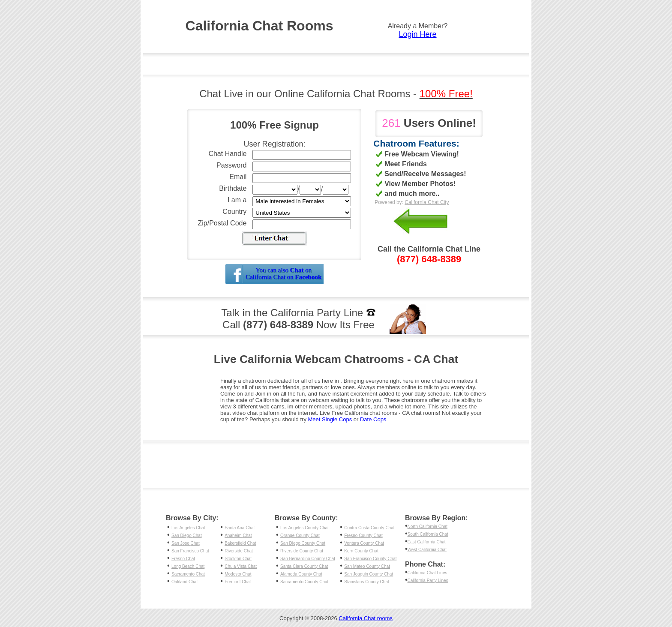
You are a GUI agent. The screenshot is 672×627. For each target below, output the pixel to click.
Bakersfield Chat (240, 543)
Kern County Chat (361, 551)
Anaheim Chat (238, 535)
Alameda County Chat (301, 574)
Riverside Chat (239, 551)
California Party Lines (428, 580)
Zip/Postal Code (222, 223)
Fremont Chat (238, 582)
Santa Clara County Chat (304, 566)
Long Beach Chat (188, 566)
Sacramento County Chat (304, 582)
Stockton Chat (238, 559)
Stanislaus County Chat (367, 582)
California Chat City (427, 202)
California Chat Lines (427, 573)
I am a (237, 200)
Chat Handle (227, 154)
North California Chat (427, 526)
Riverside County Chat (302, 551)
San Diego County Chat (303, 543)
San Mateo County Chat (367, 566)
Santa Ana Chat (240, 528)
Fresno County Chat (363, 535)
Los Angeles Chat (188, 528)
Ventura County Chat (364, 543)
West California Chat (427, 550)
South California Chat (428, 534)
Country (234, 211)
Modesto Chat (238, 574)
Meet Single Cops (330, 419)
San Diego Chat (187, 535)
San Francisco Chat (190, 551)
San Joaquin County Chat (369, 574)
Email (238, 177)
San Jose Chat (186, 543)
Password (231, 165)
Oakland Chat (184, 582)
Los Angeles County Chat (304, 528)
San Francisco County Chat (370, 559)
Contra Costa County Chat (369, 528)
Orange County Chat (300, 535)
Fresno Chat (183, 559)
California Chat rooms (366, 618)
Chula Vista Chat (241, 566)
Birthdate (233, 188)
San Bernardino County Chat (308, 559)
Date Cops (373, 419)
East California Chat (427, 542)
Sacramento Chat (188, 574)
